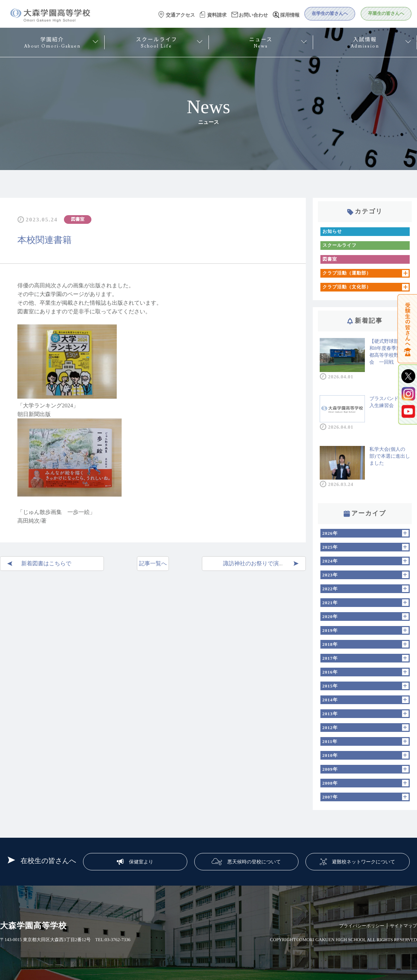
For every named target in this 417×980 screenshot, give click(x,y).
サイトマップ (403, 926)
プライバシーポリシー (362, 926)
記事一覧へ (153, 564)
